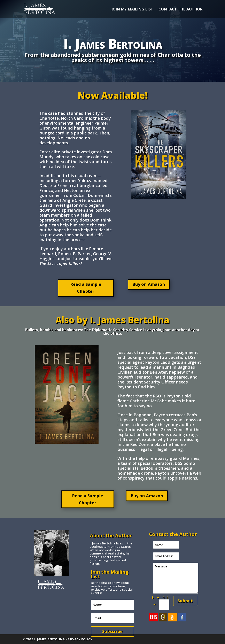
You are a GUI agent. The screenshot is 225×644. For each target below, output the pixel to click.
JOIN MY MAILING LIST (132, 10)
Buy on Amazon (149, 284)
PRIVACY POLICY (80, 639)
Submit (185, 601)
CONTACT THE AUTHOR (180, 10)
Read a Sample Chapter (86, 288)
